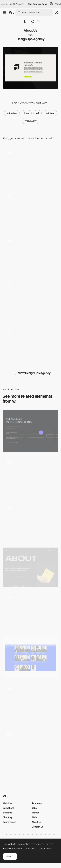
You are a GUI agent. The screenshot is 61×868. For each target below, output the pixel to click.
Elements (7, 813)
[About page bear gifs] (30, 523)
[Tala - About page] (30, 567)
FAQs (34, 817)
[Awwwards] (11, 12)
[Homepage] (30, 346)
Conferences (9, 822)
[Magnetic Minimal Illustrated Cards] (30, 704)
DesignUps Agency (31, 39)
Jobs (34, 808)
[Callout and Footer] (30, 301)
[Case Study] (30, 211)
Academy (37, 803)
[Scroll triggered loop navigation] (30, 749)
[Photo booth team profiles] (30, 658)
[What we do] (30, 166)
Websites (7, 803)
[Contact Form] (30, 477)
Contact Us (38, 827)
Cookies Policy (44, 849)
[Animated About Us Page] (30, 431)
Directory (7, 817)
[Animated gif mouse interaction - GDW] (30, 612)
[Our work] (30, 256)
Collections (8, 808)
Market (35, 813)
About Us (37, 822)
